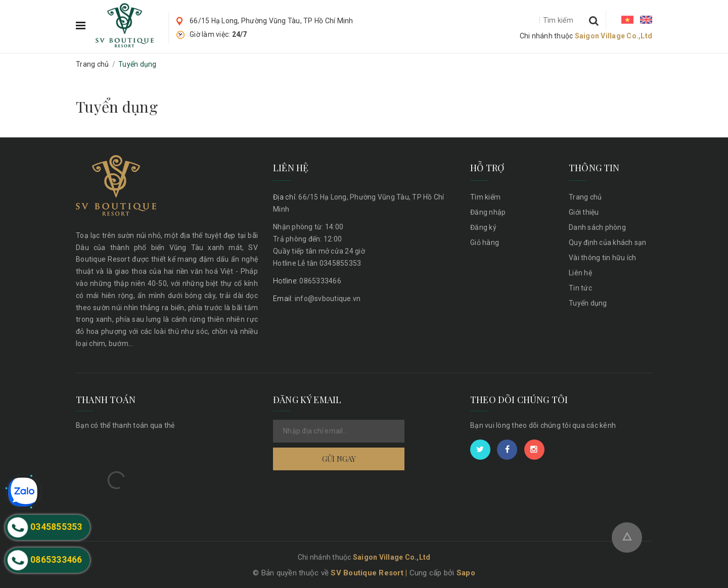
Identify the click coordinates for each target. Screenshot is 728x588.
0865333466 (307, 281)
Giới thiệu (584, 212)
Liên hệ (580, 273)
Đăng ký (483, 227)
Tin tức (580, 288)
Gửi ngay (339, 459)
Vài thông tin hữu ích (602, 258)
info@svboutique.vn (317, 299)
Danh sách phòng (597, 227)
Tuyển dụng (117, 107)
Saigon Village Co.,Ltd (614, 36)
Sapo (466, 573)
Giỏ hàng (485, 242)
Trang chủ (585, 197)
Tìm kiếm (485, 197)
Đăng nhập (488, 212)
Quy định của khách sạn (608, 242)
